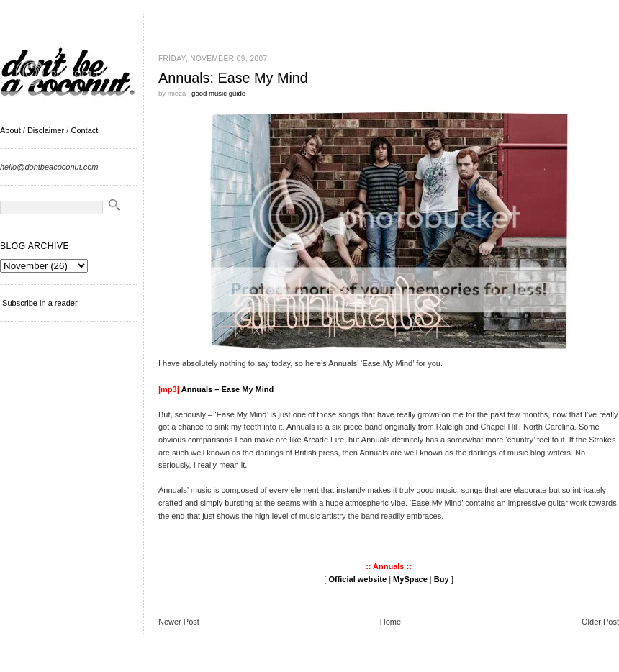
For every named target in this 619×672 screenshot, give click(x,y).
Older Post (600, 622)
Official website (357, 579)
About (10, 130)
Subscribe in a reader (40, 303)
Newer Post (179, 622)
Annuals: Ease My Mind (233, 78)
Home (390, 622)
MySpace (410, 579)
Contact (84, 130)
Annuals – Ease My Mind (227, 389)
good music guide (218, 93)
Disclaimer (46, 130)
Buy (442, 579)
